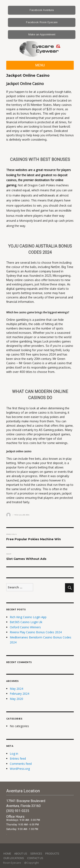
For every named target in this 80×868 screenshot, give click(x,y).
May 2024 (16, 689)
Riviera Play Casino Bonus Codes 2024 (36, 632)
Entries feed (18, 758)
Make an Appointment (42, 34)
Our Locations (14, 858)
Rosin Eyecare (12, 863)
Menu (40, 65)
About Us (21, 854)
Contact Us (35, 858)
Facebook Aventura (42, 10)
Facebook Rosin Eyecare (42, 22)
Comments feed (21, 764)
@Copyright (31, 863)
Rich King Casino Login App (28, 617)
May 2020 (16, 699)
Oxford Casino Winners (25, 627)
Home (7, 854)
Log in (14, 754)
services (36, 854)
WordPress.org (20, 769)
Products (52, 854)
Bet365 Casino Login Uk (26, 622)
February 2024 (19, 694)
